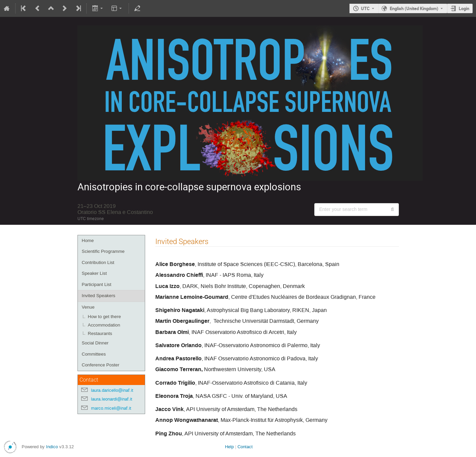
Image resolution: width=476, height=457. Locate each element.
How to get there (105, 317)
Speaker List (94, 273)
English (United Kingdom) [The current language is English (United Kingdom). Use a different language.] (414, 8)
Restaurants (100, 333)
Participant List (97, 284)
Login (464, 8)
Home (88, 240)
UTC (365, 8)
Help (229, 447)
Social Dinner (95, 343)
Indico (52, 447)
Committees (94, 354)
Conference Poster (101, 365)
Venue (88, 307)
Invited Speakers (99, 296)
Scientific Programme (103, 251)
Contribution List (98, 262)
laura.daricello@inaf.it (112, 390)
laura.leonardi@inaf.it (112, 399)
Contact (245, 447)
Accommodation (104, 325)
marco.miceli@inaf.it (111, 408)
